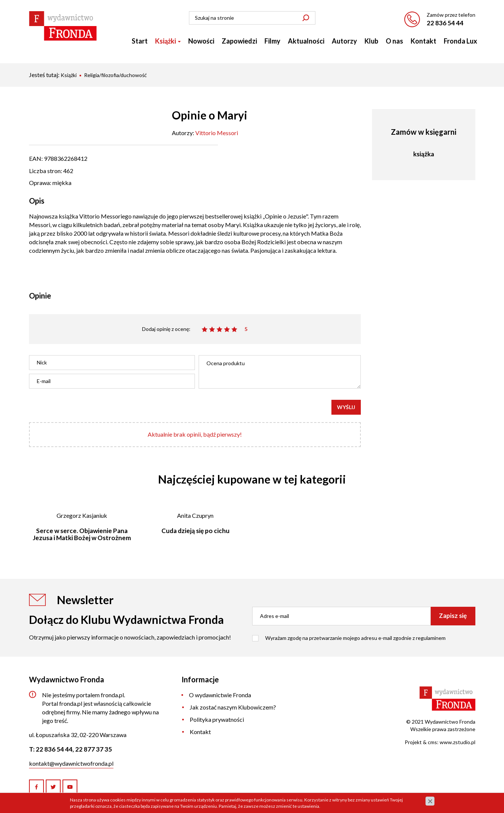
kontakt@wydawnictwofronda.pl (71, 763)
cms (432, 742)
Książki (168, 41)
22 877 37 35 (94, 749)
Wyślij (346, 407)
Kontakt (423, 41)
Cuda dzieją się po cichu (195, 531)
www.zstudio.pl (458, 742)
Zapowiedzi (239, 41)
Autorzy (344, 41)
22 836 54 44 (445, 23)
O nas (394, 41)
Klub (371, 41)
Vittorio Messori (217, 133)
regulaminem (431, 638)
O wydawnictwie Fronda (220, 695)
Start (140, 41)
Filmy (272, 41)
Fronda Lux (460, 41)
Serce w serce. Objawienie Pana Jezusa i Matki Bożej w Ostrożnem (82, 534)
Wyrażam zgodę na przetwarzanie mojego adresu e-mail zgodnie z (355, 638)
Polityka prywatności (217, 719)
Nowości (201, 41)
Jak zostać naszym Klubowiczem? (233, 707)
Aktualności (306, 41)
